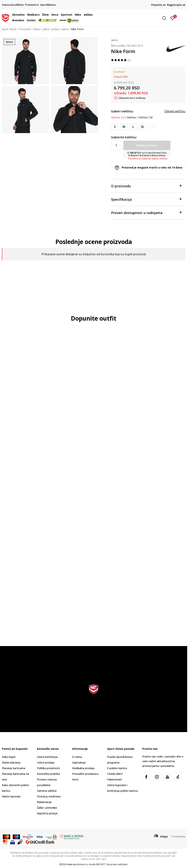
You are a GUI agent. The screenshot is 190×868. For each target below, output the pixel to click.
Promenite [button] (178, 836)
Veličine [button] (131, 117)
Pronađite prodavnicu (85, 774)
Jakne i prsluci (51, 29)
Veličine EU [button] (118, 117)
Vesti (75, 779)
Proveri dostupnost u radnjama (146, 212)
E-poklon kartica (117, 768)
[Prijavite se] (173, 18)
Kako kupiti (9, 757)
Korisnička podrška (48, 774)
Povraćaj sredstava (49, 796)
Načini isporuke (11, 796)
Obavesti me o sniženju (132, 98)
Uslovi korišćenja (47, 757)
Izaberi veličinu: (122, 111)
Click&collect (115, 774)
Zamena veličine (47, 791)
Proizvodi (24, 29)
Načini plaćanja (11, 762)
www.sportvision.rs (77, 864)
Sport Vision (9, 29)
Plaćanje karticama (14, 768)
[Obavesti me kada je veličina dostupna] (153, 127)
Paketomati (114, 779)
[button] (139, 18)
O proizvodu (146, 186)
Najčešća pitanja (47, 813)
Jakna (65, 29)
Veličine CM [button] (146, 117)
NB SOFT (101, 864)
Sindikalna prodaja (83, 768)
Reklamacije (44, 802)
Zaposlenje (79, 762)
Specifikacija (146, 199)
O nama (77, 757)
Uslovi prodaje (46, 762)
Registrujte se (176, 5)
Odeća (37, 29)
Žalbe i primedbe (47, 808)
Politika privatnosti (48, 768)
